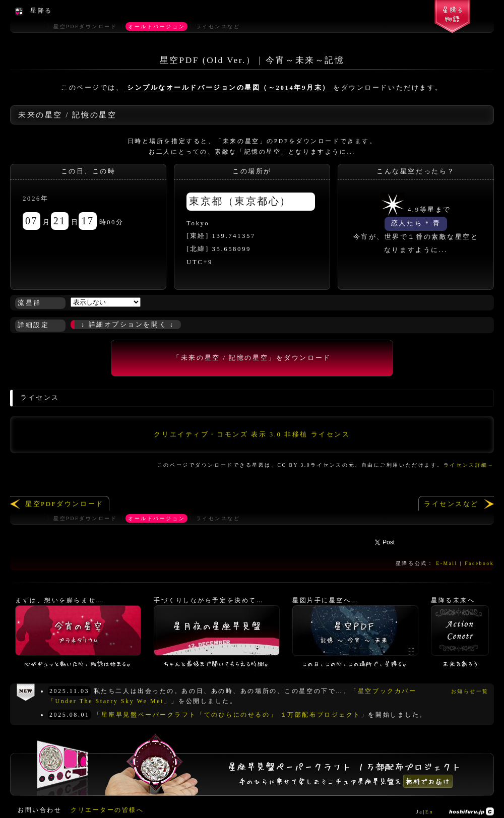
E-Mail (447, 563)
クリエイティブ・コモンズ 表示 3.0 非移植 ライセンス (252, 434)
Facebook (479, 563)
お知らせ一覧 (470, 691)
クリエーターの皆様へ (107, 810)
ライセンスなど (451, 504)
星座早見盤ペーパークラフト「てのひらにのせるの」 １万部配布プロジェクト (231, 715)
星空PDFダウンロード (65, 504)
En (429, 812)
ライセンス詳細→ (469, 465)
